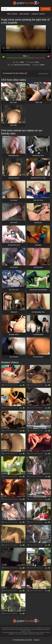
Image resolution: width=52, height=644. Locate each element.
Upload (45, 9)
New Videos (24, 14)
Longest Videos (38, 14)
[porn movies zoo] (26, 3)
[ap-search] (20, 9)
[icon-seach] (37, 9)
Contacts (36, 640)
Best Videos (12, 14)
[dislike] (49, 57)
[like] (3, 57)
